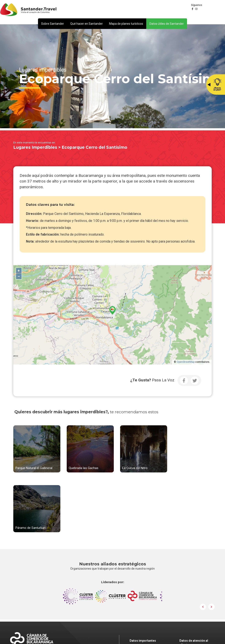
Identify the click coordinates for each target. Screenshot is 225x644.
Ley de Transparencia (144, 609)
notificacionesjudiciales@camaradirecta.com (157, 588)
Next (211, 545)
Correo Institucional (143, 600)
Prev (203, 545)
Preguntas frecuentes (144, 604)
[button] (53, 24)
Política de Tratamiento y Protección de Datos (154, 594)
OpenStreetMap (186, 362)
